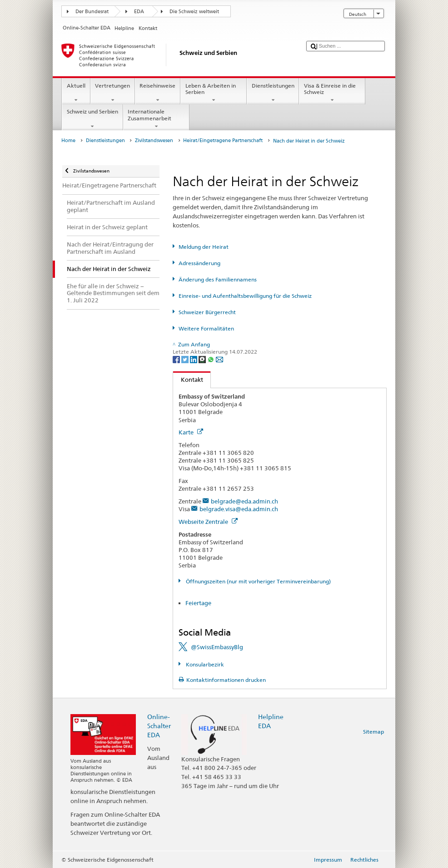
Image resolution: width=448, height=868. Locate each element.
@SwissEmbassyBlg (217, 647)
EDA (139, 12)
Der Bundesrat (92, 12)
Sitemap (373, 732)
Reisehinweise (158, 93)
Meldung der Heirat (204, 247)
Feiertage (198, 603)
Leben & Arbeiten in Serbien (214, 93)
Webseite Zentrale (208, 522)
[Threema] (203, 359)
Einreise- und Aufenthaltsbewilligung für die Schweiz (245, 296)
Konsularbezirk (204, 664)
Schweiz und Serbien (92, 119)
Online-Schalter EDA (159, 726)
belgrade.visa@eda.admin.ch (239, 509)
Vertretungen (113, 93)
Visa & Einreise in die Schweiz (332, 93)
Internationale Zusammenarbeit (156, 119)
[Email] (219, 359)
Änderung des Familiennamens (218, 279)
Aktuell (76, 93)
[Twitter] (186, 359)
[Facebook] (177, 359)
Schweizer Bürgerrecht (207, 312)
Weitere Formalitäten (206, 328)
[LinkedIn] (194, 359)
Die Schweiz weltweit (194, 12)
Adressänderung (199, 263)
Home (68, 141)
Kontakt (188, 380)
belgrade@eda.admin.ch (244, 501)
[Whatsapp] (212, 359)
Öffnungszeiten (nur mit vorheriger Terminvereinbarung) (258, 581)
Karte (191, 432)
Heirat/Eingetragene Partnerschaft (223, 141)
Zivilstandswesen (154, 141)
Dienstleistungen (273, 93)
